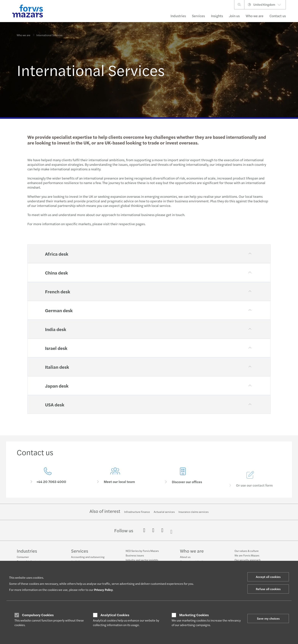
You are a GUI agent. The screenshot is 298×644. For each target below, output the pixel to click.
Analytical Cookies (115, 615)
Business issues (135, 555)
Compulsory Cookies (38, 615)
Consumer (23, 557)
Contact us (278, 16)
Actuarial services (164, 512)
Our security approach (248, 560)
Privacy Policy (103, 590)
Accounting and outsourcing (88, 557)
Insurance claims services (193, 512)
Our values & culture (247, 551)
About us (185, 557)
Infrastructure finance (137, 512)
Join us (234, 16)
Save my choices (268, 618)
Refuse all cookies (268, 589)
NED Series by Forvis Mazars (142, 551)
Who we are (255, 16)
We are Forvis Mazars (247, 555)
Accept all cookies (268, 577)
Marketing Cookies (194, 615)
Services (198, 16)
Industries (178, 16)
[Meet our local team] (115, 482)
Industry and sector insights (142, 560)
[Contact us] (48, 477)
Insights (217, 16)
